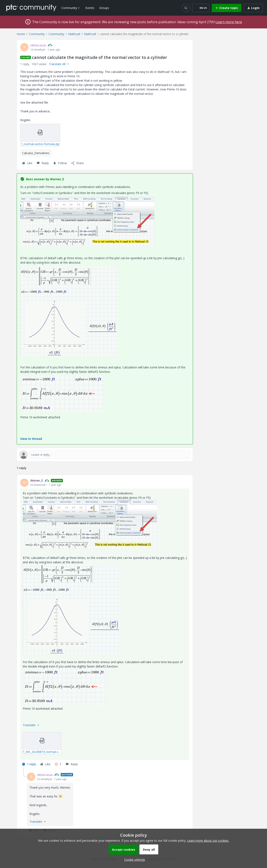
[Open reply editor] (105, 455)
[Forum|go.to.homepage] (31, 8)
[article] (105, 623)
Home (21, 34)
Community (37, 34)
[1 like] (58, 764)
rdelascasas (38, 45)
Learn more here (229, 22)
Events (90, 8)
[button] (201, 8)
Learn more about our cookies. (208, 841)
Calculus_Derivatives (36, 153)
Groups (104, 8)
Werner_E (37, 480)
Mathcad (74, 34)
